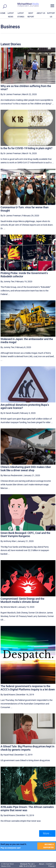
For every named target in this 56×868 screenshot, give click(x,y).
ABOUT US (41, 13)
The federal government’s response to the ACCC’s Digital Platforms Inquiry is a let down (28, 688)
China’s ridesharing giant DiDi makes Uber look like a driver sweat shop (26, 469)
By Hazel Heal (7, 755)
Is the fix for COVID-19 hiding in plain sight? (27, 148)
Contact (49, 864)
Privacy (51, 866)
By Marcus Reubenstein (11, 475)
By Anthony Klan (8, 541)
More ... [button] (47, 833)
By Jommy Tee (7, 282)
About (42, 864)
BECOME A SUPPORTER (48, 846)
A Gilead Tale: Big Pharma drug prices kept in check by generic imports (27, 748)
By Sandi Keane (8, 695)
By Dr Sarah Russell (10, 413)
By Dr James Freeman (11, 94)
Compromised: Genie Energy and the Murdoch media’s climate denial (22, 600)
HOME (3, 13)
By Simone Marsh (9, 607)
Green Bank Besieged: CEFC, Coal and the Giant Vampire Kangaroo (25, 535)
